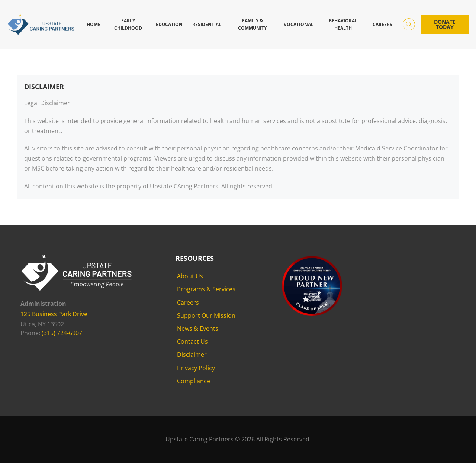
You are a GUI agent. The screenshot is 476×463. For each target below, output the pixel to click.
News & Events (198, 328)
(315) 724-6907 (62, 333)
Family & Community (252, 24)
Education (169, 24)
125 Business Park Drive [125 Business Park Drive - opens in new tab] (54, 314)
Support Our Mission (206, 315)
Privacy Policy (196, 368)
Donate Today (445, 24)
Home (94, 24)
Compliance (194, 381)
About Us (190, 276)
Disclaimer (192, 354)
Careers (382, 24)
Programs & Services (206, 289)
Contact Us (192, 341)
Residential (207, 24)
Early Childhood (128, 24)
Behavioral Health (343, 24)
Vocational (299, 24)
